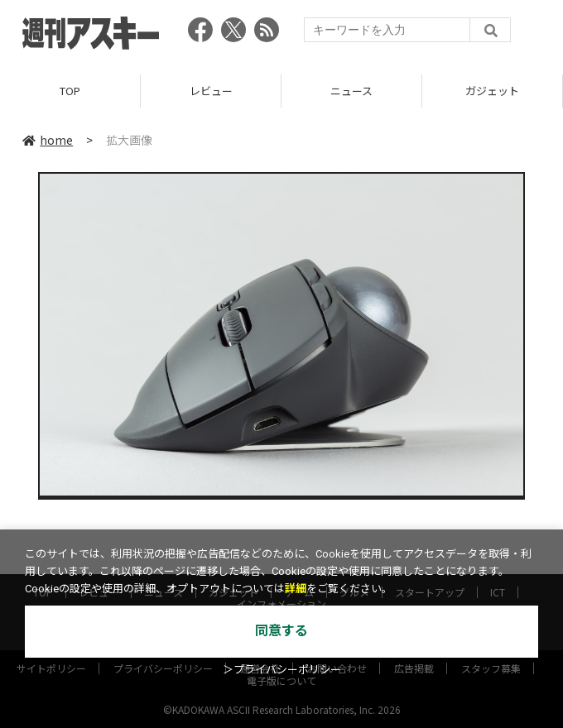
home (48, 140)
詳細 (296, 589)
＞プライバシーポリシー (282, 670)
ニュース (351, 91)
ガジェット (492, 91)
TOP (70, 91)
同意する (281, 631)
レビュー (211, 91)
